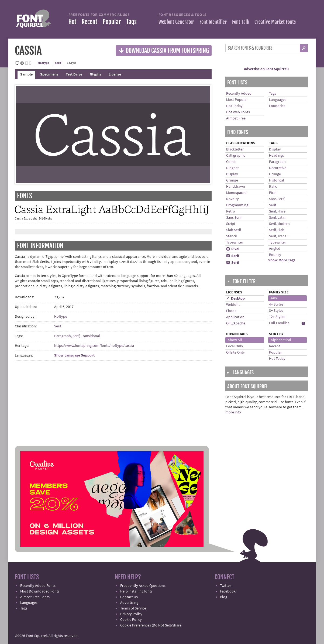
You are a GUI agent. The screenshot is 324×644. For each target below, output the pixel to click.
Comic (231, 162)
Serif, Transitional (86, 336)
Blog (224, 597)
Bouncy (275, 255)
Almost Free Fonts (35, 597)
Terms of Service (133, 608)
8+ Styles (276, 311)
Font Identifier (213, 22)
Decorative (278, 168)
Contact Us (129, 597)
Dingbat (232, 168)
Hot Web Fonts (238, 112)
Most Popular (237, 100)
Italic (273, 187)
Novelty (232, 199)
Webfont (233, 305)
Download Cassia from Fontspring (164, 50)
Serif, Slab (277, 230)
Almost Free (236, 118)
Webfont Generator (176, 22)
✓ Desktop (235, 299)
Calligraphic (236, 156)
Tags (131, 22)
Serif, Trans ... (279, 236)
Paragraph (63, 336)
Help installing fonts (136, 591)
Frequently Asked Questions (143, 586)
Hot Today (234, 106)
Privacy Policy (131, 614)
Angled (275, 249)
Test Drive (74, 74)
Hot (72, 22)
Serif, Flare (277, 211)
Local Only (235, 346)
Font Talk (241, 22)
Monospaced (236, 193)
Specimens (49, 74)
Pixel (233, 249)
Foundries (277, 106)
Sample (26, 74)
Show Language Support (74, 355)
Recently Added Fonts (38, 586)
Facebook (228, 591)
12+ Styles (277, 317)
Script (231, 224)
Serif (58, 326)
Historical (277, 180)
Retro (231, 211)
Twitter (225, 586)
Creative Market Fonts (275, 22)
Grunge (232, 180)
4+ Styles (276, 304)
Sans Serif (234, 218)
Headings (276, 156)
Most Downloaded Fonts (40, 591)
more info (233, 412)
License (115, 74)
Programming (237, 205)
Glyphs (95, 74)
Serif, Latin (277, 218)
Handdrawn (236, 187)
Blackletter (235, 149)
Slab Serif (234, 230)
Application (235, 317)
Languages (278, 100)
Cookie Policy (131, 620)
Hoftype (44, 63)
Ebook (231, 311)
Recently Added (239, 94)
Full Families (279, 323)
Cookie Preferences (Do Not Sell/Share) (151, 625)
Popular (112, 22)
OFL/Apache (236, 323)
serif (58, 63)
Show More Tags (282, 260)
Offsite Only (235, 352)
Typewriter (235, 242)
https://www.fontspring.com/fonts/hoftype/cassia (94, 346)
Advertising (129, 603)
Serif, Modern (279, 224)
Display (232, 174)
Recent (89, 22)
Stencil (232, 236)
